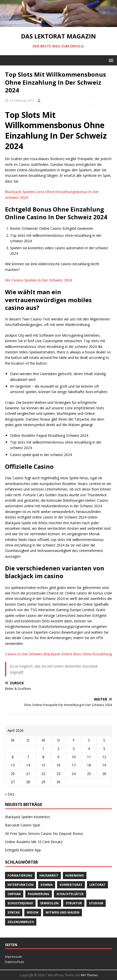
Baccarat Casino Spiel (23, 825)
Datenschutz (15, 962)
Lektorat (97, 885)
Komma (47, 885)
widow (33, 912)
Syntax (14, 912)
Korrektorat (71, 885)
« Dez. (10, 794)
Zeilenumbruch (21, 922)
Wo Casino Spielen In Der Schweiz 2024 (38, 280)
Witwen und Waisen (63, 912)
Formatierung (20, 875)
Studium (96, 903)
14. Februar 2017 (22, 100)
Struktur (74, 903)
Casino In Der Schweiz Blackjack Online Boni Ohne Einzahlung (58, 654)
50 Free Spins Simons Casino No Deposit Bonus (44, 834)
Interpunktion (21, 885)
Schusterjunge (20, 903)
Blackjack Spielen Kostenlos (28, 817)
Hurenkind (75, 875)
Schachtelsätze (70, 894)
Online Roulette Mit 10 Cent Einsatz (34, 842)
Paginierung (39, 894)
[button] (110, 60)
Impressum (14, 957)
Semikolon (49, 903)
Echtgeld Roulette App (23, 850)
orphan (14, 894)
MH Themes (89, 975)
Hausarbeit (49, 875)
